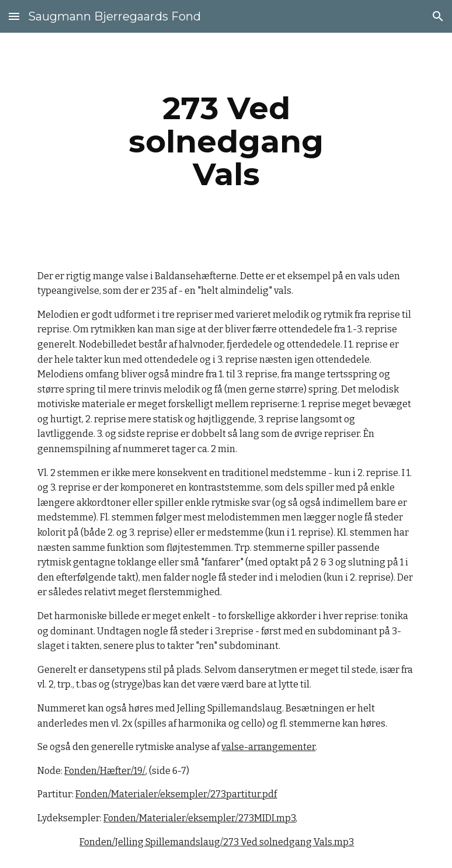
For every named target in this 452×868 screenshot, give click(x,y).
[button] (14, 16)
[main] (226, 141)
